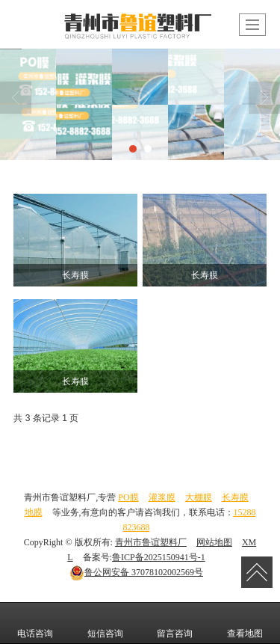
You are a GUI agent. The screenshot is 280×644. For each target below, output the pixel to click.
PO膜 (128, 497)
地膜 (34, 512)
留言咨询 (175, 623)
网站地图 (214, 542)
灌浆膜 (162, 497)
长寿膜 (235, 497)
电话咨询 (35, 623)
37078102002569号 (136, 572)
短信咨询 (105, 623)
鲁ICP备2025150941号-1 (159, 557)
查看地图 (245, 623)
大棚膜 (199, 497)
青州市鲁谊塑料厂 (151, 542)
